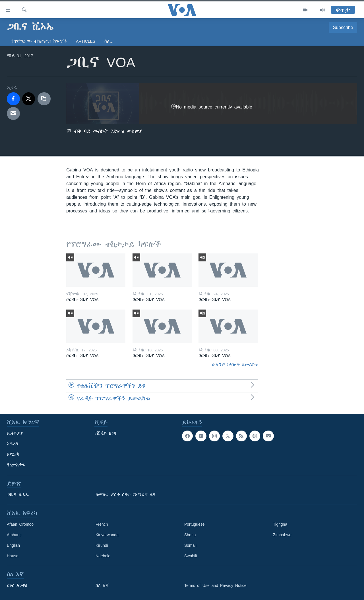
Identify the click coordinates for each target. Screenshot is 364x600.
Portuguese (195, 524)
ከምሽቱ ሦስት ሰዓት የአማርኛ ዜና (126, 495)
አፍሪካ (13, 444)
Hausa (13, 556)
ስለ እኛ (102, 585)
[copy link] (44, 99)
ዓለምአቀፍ (16, 465)
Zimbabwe (282, 535)
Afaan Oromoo (20, 524)
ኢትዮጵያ (15, 433)
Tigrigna (280, 524)
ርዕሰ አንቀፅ (17, 585)
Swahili (191, 556)
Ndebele (103, 556)
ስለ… (109, 41)
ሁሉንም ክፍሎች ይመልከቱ (235, 364)
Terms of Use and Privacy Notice (215, 585)
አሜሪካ (13, 454)
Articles (86, 41)
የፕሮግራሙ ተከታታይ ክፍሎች (39, 41)
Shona (190, 535)
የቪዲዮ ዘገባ (105, 433)
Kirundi (102, 545)
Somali (190, 545)
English (13, 545)
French (102, 524)
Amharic (14, 535)
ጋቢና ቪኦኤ (18, 495)
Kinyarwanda (107, 535)
